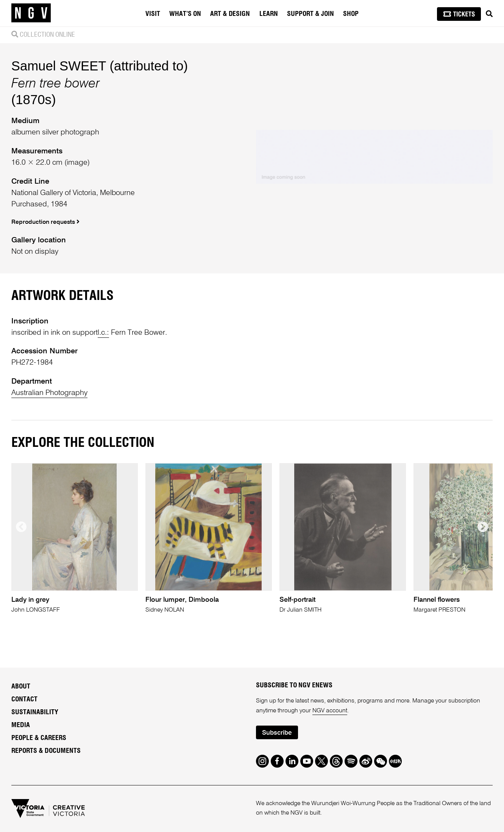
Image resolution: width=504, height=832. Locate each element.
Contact (24, 699)
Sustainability (35, 712)
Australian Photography (49, 393)
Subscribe (277, 733)
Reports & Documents (46, 751)
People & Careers (39, 738)
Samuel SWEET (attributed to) (100, 66)
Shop (351, 14)
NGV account (330, 711)
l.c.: (103, 333)
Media (21, 725)
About (21, 687)
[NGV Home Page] (31, 13)
